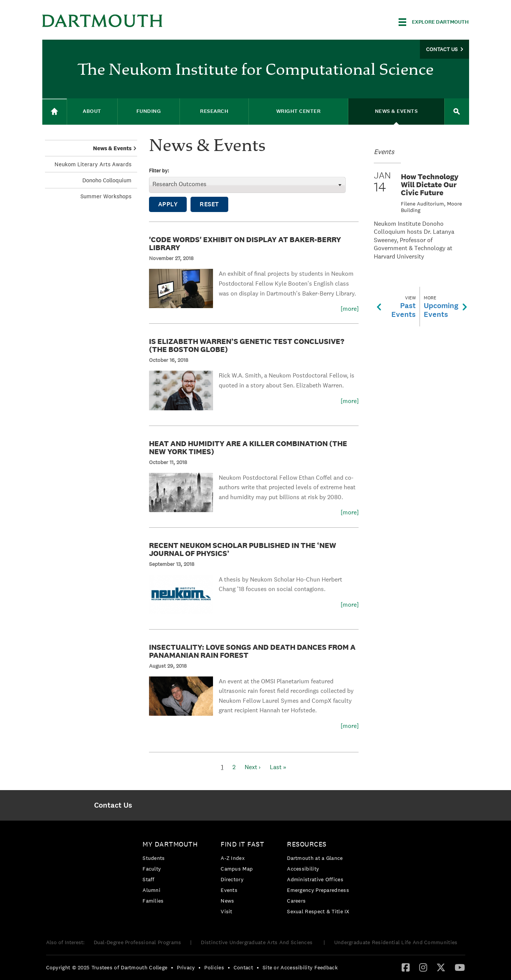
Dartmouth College (103, 21)
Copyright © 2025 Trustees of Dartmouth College (107, 967)
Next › (253, 767)
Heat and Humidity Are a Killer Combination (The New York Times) (248, 447)
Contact (243, 967)
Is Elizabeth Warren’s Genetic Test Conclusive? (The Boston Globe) (247, 345)
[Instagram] (423, 967)
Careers (296, 901)
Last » (278, 767)
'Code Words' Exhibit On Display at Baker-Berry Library (245, 243)
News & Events (112, 148)
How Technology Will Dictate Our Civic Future (430, 185)
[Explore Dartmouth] (434, 22)
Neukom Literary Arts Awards (93, 164)
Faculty (152, 869)
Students (154, 858)
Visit (227, 911)
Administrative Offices (315, 879)
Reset (209, 204)
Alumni (151, 890)
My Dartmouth (170, 844)
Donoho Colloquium (107, 180)
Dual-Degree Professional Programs (138, 942)
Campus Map (237, 869)
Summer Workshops (106, 196)
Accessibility (303, 869)
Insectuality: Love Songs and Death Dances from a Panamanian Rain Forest (252, 651)
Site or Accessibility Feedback (300, 967)
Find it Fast (242, 844)
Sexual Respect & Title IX (318, 911)
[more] (350, 309)
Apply (168, 204)
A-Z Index (233, 858)
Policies (214, 967)
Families (153, 901)
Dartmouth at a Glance (315, 858)
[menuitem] (113, 805)
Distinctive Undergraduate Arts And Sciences (257, 942)
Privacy (186, 967)
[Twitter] (441, 967)
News (227, 901)
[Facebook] (406, 967)
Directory (232, 879)
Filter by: (159, 171)
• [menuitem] (172, 967)
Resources (307, 844)
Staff (149, 879)
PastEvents (396, 307)
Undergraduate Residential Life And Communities (396, 942)
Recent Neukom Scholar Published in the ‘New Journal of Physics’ (243, 549)
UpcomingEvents (445, 307)
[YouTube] (460, 967)
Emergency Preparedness (318, 890)
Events (229, 890)
